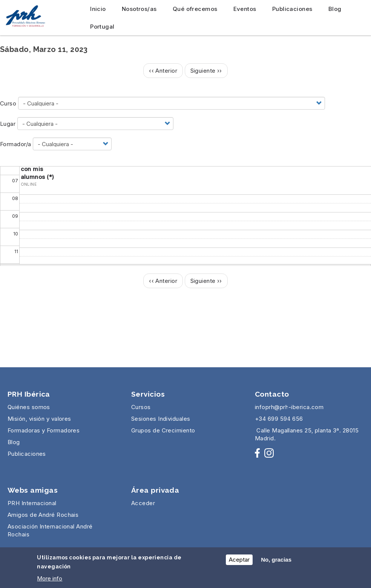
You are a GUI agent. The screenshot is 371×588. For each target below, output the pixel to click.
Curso (8, 103)
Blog (335, 9)
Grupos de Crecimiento (163, 430)
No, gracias (276, 562)
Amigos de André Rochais (43, 515)
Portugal (102, 27)
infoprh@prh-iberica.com (289, 407)
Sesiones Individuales (161, 419)
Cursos (141, 407)
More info (50, 581)
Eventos (245, 9)
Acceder (143, 503)
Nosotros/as (139, 9)
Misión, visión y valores (39, 419)
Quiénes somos (29, 407)
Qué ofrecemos (195, 9)
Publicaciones (292, 9)
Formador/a (16, 144)
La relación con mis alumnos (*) (38, 169)
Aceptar (239, 562)
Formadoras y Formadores (44, 430)
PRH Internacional (32, 503)
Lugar (8, 124)
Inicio (98, 9)
